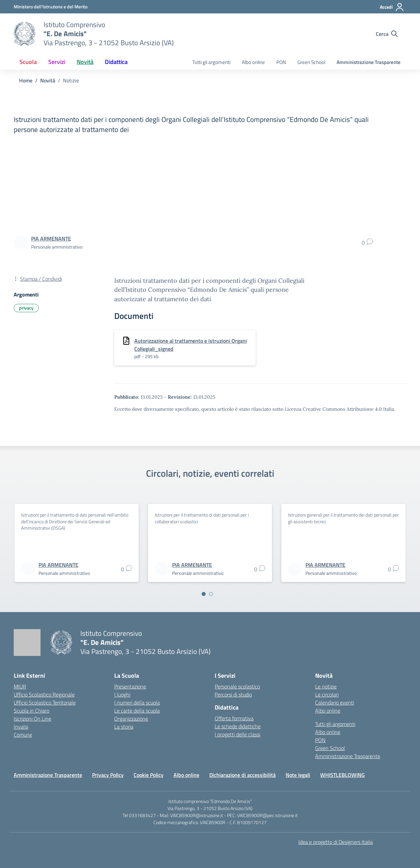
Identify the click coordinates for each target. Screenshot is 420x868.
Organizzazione (131, 719)
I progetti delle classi (237, 734)
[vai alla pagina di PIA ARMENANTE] (51, 239)
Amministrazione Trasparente (369, 62)
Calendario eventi (335, 703)
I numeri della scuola (137, 703)
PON (281, 62)
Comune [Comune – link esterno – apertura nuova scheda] (23, 735)
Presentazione (130, 686)
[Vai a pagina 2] (211, 594)
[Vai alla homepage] (24, 34)
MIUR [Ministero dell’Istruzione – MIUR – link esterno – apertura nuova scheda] (20, 686)
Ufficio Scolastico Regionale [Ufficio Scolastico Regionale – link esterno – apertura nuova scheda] (44, 694)
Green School (311, 62)
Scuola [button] (28, 62)
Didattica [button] (116, 62)
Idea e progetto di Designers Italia (336, 842)
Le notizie (326, 686)
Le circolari (327, 694)
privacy (26, 308)
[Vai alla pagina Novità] (48, 80)
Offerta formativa (234, 718)
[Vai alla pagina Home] (26, 80)
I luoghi (122, 694)
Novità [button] (85, 62)
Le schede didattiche (238, 726)
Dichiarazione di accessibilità (242, 775)
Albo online (253, 62)
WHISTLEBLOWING (342, 775)
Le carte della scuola (137, 711)
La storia (124, 727)
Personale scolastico (237, 686)
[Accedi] (392, 7)
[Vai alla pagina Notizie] (71, 80)
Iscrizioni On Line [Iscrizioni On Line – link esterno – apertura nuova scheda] (32, 719)
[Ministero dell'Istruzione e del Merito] (51, 7)
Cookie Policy (149, 775)
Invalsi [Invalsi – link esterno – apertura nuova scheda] (21, 727)
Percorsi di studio (233, 694)
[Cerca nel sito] (387, 34)
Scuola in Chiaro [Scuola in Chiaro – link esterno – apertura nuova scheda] (31, 711)
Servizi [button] (57, 62)
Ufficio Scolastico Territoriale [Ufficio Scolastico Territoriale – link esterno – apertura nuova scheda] (45, 703)
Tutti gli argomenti (211, 62)
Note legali (298, 775)
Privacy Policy (108, 775)
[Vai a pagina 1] (204, 594)
